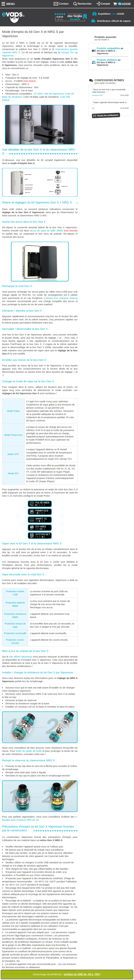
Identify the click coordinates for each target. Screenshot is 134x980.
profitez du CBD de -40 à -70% (82, 974)
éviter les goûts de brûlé (29, 751)
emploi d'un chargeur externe (62, 298)
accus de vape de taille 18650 (47, 231)
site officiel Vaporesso (21, 657)
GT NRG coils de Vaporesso (49, 94)
